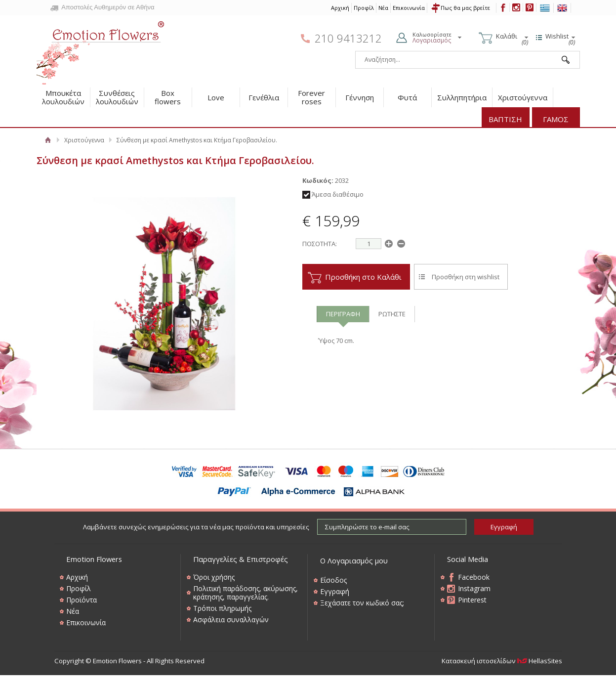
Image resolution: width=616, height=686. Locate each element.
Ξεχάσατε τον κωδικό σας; (362, 603)
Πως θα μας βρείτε (465, 8)
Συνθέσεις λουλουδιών (117, 97)
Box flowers (168, 97)
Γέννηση (360, 97)
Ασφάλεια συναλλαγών (231, 620)
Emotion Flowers (101, 49)
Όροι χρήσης (214, 577)
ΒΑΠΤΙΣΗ (505, 119)
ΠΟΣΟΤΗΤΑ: (320, 244)
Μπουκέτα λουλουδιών (63, 97)
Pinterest (472, 600)
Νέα (383, 8)
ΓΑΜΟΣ (556, 119)
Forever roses (311, 97)
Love (216, 97)
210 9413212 (348, 38)
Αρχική (340, 8)
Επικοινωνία (409, 8)
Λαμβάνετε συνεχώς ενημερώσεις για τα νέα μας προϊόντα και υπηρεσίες (196, 527)
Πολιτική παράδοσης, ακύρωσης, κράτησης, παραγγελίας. (246, 593)
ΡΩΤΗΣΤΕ (392, 314)
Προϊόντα (82, 600)
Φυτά (407, 97)
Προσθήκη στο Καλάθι (363, 277)
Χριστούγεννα (523, 97)
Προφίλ (364, 8)
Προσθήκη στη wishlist (466, 277)
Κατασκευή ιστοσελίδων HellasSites (502, 661)
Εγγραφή (335, 591)
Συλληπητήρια (462, 97)
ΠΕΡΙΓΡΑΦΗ (343, 314)
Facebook (474, 577)
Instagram (474, 588)
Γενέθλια (264, 97)
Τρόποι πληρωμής (222, 608)
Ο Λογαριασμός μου (354, 560)
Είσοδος (333, 580)
